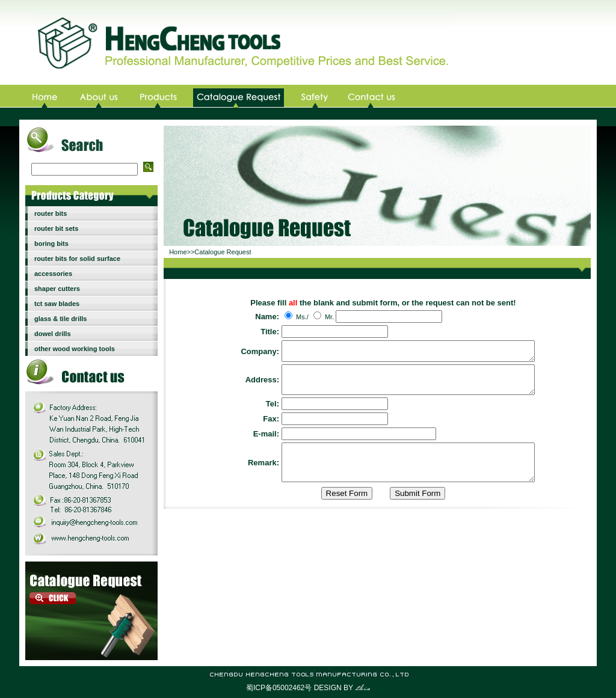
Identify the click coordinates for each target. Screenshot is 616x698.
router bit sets (56, 228)
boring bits (51, 243)
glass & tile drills (60, 319)
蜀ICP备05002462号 (279, 688)
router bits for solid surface (77, 259)
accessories (53, 274)
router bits (51, 213)
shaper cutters (57, 289)
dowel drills (53, 334)
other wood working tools (75, 349)
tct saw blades (57, 304)
